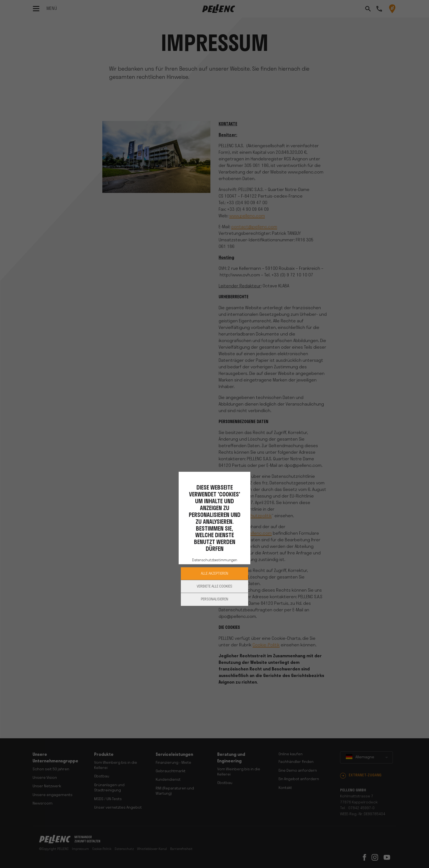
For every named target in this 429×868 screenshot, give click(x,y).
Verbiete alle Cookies (215, 587)
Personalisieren (215, 599)
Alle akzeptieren (215, 574)
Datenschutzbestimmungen (215, 560)
